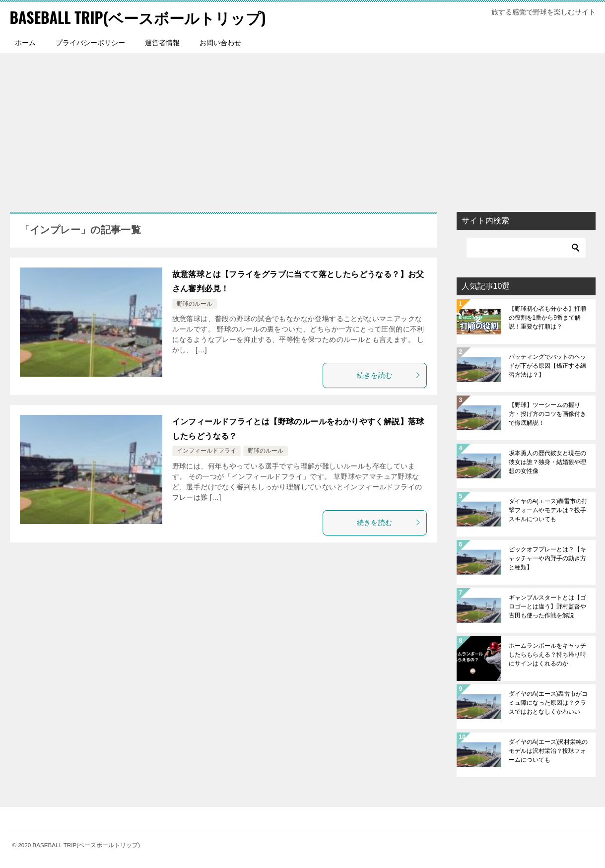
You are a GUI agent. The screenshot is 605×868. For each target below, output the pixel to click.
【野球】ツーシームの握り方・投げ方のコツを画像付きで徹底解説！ (547, 413)
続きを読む (389, 375)
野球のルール (195, 303)
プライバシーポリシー (90, 42)
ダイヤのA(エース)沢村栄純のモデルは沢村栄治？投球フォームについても (548, 750)
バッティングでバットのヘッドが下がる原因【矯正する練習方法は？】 (547, 365)
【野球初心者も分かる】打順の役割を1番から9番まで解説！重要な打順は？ (547, 317)
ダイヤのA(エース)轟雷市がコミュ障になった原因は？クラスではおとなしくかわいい (548, 702)
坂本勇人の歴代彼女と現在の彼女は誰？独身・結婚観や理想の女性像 (547, 462)
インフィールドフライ (206, 451)
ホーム (25, 42)
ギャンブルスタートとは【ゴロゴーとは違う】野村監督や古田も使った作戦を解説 (547, 606)
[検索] (526, 247)
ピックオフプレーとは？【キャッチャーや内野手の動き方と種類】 (547, 558)
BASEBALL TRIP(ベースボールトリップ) (138, 17)
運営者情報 (162, 42)
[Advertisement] (303, 127)
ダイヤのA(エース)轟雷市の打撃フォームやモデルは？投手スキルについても (548, 510)
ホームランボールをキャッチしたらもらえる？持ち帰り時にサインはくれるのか (547, 654)
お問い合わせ (220, 42)
